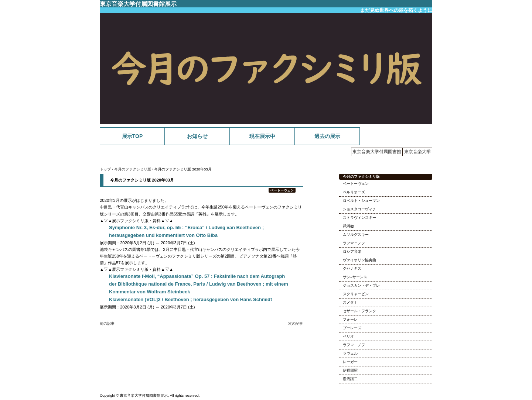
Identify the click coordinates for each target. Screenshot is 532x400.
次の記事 (296, 323)
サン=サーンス (355, 277)
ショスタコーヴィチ (359, 209)
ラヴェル (350, 353)
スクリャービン (356, 294)
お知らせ (197, 136)
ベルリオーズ (354, 192)
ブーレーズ (352, 328)
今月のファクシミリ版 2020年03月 (142, 180)
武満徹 (348, 226)
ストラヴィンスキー (359, 218)
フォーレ (350, 319)
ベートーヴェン (282, 190)
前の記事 (107, 323)
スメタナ (350, 302)
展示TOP (132, 136)
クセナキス (352, 268)
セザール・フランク (359, 311)
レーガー (350, 362)
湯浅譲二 (350, 379)
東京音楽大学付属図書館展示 (138, 4)
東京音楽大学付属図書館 (377, 152)
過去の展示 (327, 136)
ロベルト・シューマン (361, 201)
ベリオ (348, 336)
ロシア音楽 (352, 251)
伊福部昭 (350, 370)
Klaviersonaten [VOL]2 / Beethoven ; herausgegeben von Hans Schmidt (190, 299)
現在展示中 (262, 136)
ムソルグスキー (356, 235)
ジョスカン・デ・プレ (361, 285)
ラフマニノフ (354, 243)
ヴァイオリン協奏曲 (359, 260)
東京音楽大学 (417, 152)
